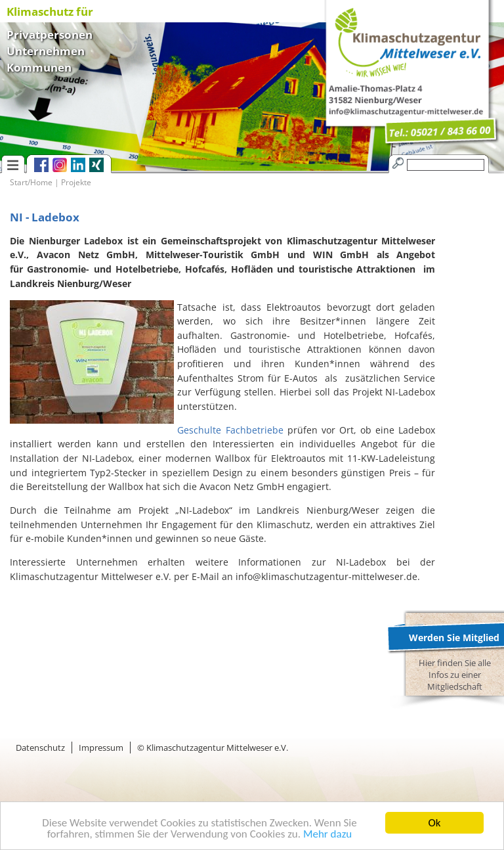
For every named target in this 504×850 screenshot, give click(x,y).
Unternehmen (46, 50)
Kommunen (39, 66)
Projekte (76, 182)
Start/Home (31, 182)
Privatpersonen (50, 33)
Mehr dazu (327, 835)
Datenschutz (40, 748)
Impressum (101, 748)
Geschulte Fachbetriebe (230, 430)
